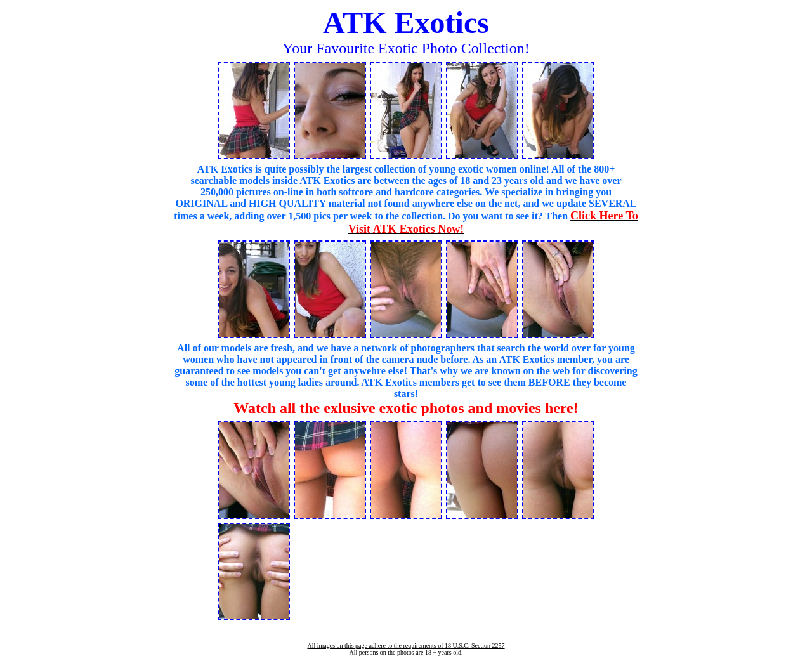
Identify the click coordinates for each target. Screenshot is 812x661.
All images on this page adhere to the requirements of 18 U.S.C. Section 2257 (406, 645)
